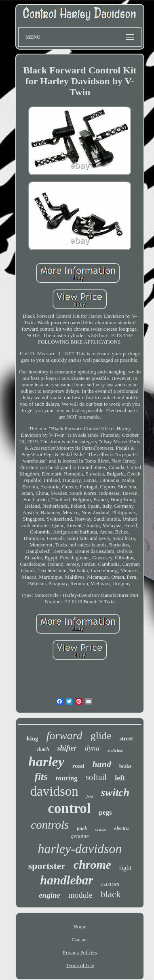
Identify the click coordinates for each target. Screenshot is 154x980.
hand (102, 764)
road (78, 766)
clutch (43, 749)
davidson (54, 791)
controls (50, 825)
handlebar (66, 880)
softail (96, 777)
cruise (101, 829)
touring (67, 778)
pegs (105, 812)
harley (46, 762)
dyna (92, 748)
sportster (47, 866)
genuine (80, 836)
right (125, 868)
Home (80, 927)
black (111, 894)
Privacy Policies (80, 952)
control (69, 808)
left (120, 778)
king (32, 738)
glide (101, 736)
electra (122, 828)
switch (115, 792)
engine (50, 895)
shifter (67, 748)
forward (64, 735)
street (126, 739)
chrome (92, 864)
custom (110, 884)
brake (125, 766)
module (80, 895)
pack (82, 828)
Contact (80, 939)
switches (115, 750)
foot (90, 797)
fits (41, 777)
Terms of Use (80, 965)
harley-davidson (80, 849)
